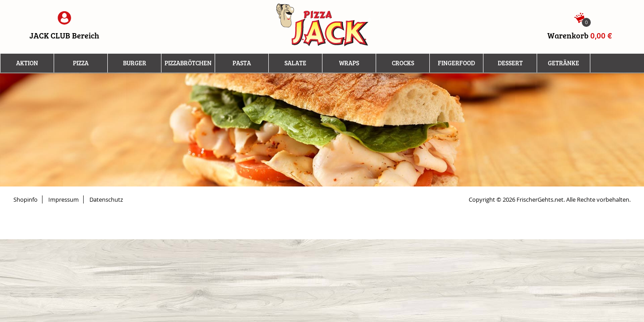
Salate (295, 63)
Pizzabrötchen (188, 63)
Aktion (27, 63)
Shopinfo (25, 199)
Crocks (403, 63)
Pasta (242, 63)
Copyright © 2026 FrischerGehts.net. (517, 199)
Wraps (349, 63)
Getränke (563, 63)
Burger (135, 63)
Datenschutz (106, 199)
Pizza (81, 63)
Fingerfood (456, 63)
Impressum (64, 199)
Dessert (510, 63)
